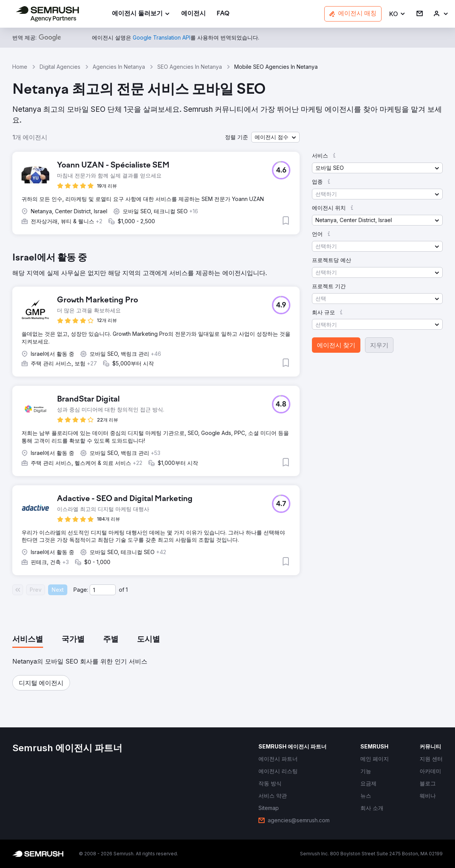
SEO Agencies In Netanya (190, 67)
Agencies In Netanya (119, 67)
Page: (81, 590)
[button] (397, 14)
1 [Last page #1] (127, 590)
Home (20, 67)
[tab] (28, 640)
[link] (193, 14)
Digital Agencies (60, 67)
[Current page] (103, 590)
